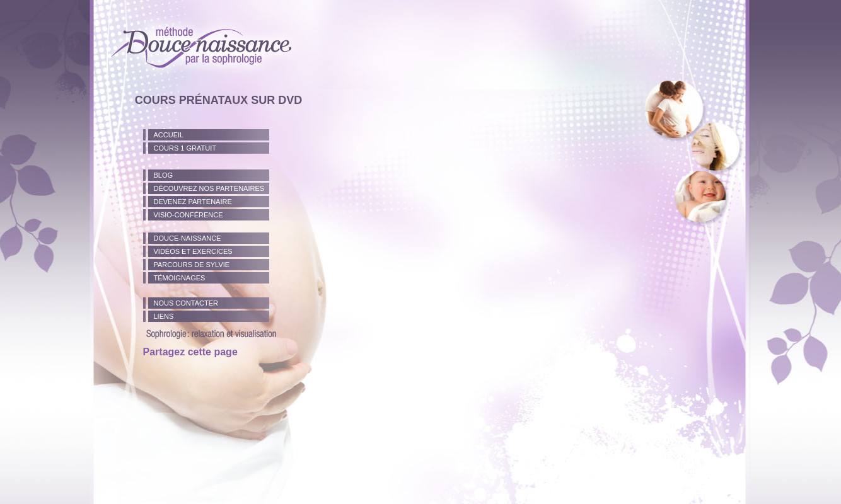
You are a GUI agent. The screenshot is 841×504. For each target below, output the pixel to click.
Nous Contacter (186, 303)
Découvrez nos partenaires (209, 188)
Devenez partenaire (193, 202)
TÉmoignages (180, 278)
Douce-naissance (188, 238)
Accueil (169, 135)
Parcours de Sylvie (192, 265)
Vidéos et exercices (193, 251)
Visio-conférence (188, 215)
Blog (164, 175)
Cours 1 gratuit (185, 148)
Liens (164, 316)
